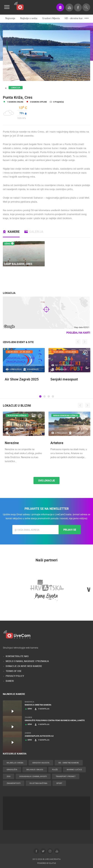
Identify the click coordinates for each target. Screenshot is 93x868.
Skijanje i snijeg (35, 769)
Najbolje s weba (29, 18)
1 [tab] (40, 396)
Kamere (14, 232)
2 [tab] (45, 396)
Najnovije (10, 18)
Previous (78, 342)
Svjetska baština (38, 783)
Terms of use (14, 671)
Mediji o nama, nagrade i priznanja (27, 661)
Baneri (10, 681)
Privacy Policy (15, 676)
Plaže (55, 769)
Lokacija (16, 88)
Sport (59, 783)
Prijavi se (70, 530)
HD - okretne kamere (76, 18)
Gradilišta (12, 769)
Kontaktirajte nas (17, 656)
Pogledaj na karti (78, 333)
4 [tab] (53, 396)
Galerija (36, 232)
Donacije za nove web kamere (24, 666)
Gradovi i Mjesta (51, 18)
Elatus (53, 863)
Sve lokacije (46, 481)
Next (85, 342)
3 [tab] (49, 396)
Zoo (9, 776)
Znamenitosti (14, 783)
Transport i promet (66, 776)
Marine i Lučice (74, 769)
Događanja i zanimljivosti (33, 776)
